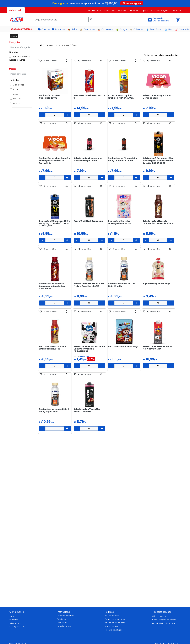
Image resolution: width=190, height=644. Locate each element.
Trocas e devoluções (114, 630)
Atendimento (16, 612)
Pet (168, 30)
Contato (176, 11)
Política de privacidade (115, 623)
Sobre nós (109, 11)
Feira (72, 30)
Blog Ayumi (62, 623)
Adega (121, 30)
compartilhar (50, 61)
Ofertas (44, 29)
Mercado (16, 10)
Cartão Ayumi (162, 11)
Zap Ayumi (146, 11)
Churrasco (105, 30)
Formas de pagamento (115, 619)
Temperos (87, 30)
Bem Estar (154, 30)
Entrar (12, 616)
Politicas (109, 612)
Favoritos (58, 29)
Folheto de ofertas (65, 616)
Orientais (136, 30)
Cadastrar (13, 620)
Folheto (121, 11)
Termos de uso (111, 626)
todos (14, 36)
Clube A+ (133, 11)
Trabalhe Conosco (65, 626)
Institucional (94, 11)
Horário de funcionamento (164, 623)
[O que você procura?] (61, 20)
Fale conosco (15, 623)
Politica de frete (112, 616)
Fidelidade (62, 619)
